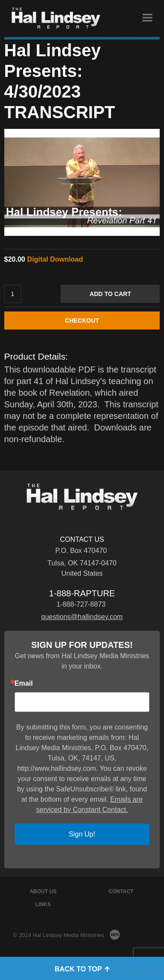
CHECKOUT (82, 321)
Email (24, 684)
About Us (43, 891)
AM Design (115, 935)
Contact (121, 891)
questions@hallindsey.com (82, 617)
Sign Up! (82, 834)
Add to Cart (110, 294)
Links (43, 904)
